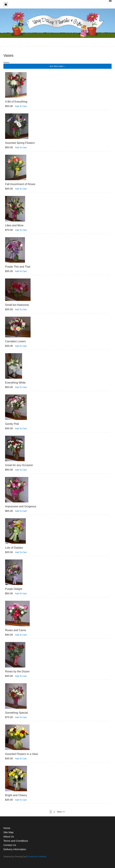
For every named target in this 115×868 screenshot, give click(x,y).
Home (7, 828)
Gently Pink (12, 424)
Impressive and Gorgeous (21, 506)
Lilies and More (14, 225)
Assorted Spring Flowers (20, 143)
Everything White (15, 383)
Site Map (8, 832)
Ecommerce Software (37, 857)
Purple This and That (18, 267)
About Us (9, 837)
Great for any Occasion (19, 465)
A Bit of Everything (16, 102)
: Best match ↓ (57, 66)
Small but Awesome (17, 305)
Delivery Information (15, 849)
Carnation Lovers (15, 341)
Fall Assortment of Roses (20, 184)
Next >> (61, 812)
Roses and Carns (16, 630)
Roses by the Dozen (17, 671)
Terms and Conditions (16, 841)
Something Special (16, 713)
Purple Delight (14, 589)
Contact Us (10, 845)
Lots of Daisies (14, 548)
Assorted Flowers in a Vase (22, 754)
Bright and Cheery (16, 795)
